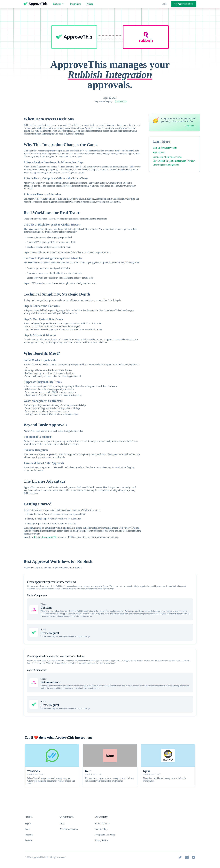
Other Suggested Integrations (166, 165)
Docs (62, 823)
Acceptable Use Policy (105, 835)
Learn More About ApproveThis (167, 157)
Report (28, 823)
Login (164, 4)
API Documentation (69, 829)
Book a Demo (159, 153)
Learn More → (190, 126)
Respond (29, 835)
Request (28, 840)
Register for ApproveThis (46, 537)
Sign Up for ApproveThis (165, 148)
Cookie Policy (101, 829)
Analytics (121, 101)
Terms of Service (102, 823)
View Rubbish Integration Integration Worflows (174, 161)
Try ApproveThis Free (184, 4)
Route (27, 829)
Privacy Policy (101, 840)
